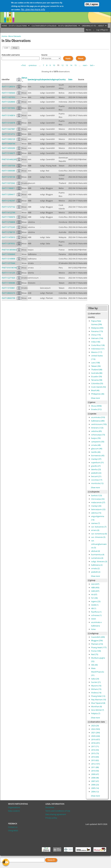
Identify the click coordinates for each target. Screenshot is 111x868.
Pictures (19, 79)
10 (54, 65)
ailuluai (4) (96, 551)
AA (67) (94, 594)
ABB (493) (95, 587)
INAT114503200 (8, 148)
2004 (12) (95, 792)
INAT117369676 (8, 217)
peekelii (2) (96, 572)
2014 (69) (95, 757)
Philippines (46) (98, 394)
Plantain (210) (97, 644)
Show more (95, 398)
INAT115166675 (8, 153)
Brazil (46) (95, 390)
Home (4, 36)
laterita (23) (96, 469)
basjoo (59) (96, 438)
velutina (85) (96, 431)
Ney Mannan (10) (99, 700)
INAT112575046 (8, 263)
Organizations (14, 807)
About (102, 26)
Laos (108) (96, 363)
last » (92, 65)
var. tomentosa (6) (99, 534)
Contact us (13, 827)
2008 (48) (95, 778)
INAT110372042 (8, 183)
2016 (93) (95, 750)
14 (71, 65)
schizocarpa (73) (98, 435)
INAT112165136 (8, 177)
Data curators (14, 811)
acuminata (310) (98, 417)
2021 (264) (96, 733)
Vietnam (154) (97, 338)
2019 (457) (96, 739)
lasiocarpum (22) (98, 509)
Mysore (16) (96, 686)
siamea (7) (96, 523)
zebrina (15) (96, 513)
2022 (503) (96, 729)
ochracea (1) (96, 615)
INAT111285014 (8, 87)
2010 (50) (95, 771)
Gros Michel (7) (98, 710)
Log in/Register (102, 30)
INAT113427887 (8, 129)
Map (15, 48)
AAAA (94, 619)
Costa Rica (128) (98, 345)
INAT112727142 (8, 207)
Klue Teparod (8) (98, 703)
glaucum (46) (97, 449)
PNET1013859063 (9, 250)
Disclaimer (50, 807)
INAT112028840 (8, 102)
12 (62, 65)
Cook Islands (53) (98, 387)
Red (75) (95, 654)
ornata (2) (95, 568)
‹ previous (32, 65)
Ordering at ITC (89, 26)
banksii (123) (97, 495)
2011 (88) (95, 767)
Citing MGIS (13, 831)
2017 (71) (95, 746)
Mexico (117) (97, 352)
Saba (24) (95, 679)
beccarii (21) (96, 476)
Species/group (34, 79)
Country (62, 79)
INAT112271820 (8, 278)
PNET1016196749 (9, 268)
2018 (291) (96, 743)
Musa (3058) (96, 406)
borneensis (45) (98, 455)
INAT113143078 (8, 123)
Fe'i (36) (94, 598)
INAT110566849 (8, 254)
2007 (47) (95, 781)
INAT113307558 (8, 166)
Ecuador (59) (97, 376)
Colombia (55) (97, 383)
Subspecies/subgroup (49, 79)
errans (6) (95, 530)
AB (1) (94, 608)
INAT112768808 (8, 222)
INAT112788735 (8, 232)
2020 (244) (96, 736)
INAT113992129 (8, 139)
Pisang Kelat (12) (98, 696)
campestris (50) (98, 442)
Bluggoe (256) (97, 640)
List (7, 48)
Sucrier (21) (96, 682)
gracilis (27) (96, 466)
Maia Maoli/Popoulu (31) (98, 672)
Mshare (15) (96, 689)
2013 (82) (95, 760)
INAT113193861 (8, 288)
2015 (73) (95, 753)
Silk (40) (94, 665)
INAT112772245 (8, 227)
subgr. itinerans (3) (99, 561)
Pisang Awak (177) (99, 647)
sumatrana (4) (97, 558)
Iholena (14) (96, 693)
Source (44, 55)
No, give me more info (33, 9)
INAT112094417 (8, 194)
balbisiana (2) (97, 565)
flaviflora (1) (96, 612)
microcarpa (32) (98, 499)
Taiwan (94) (96, 366)
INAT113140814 (8, 115)
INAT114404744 (8, 144)
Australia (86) (97, 373)
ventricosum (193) (99, 424)
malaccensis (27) (98, 502)
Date (70, 79)
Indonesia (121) (98, 349)
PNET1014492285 (9, 159)
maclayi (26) (96, 506)
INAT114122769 (8, 212)
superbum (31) (97, 462)
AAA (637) (95, 584)
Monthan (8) (97, 706)
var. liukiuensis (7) (99, 527)
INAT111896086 (8, 283)
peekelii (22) (96, 473)
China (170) (96, 335)
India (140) (96, 342)
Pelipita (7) (96, 713)
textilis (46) (96, 452)
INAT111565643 (8, 93)
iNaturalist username (11, 55)
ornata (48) (96, 445)
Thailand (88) (97, 370)
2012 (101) (96, 764)
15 (75, 65)
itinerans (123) (97, 428)
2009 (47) (95, 774)
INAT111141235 (8, 273)
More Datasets (15, 36)
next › (85, 65)
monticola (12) (97, 483)
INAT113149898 (8, 259)
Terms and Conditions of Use (58, 811)
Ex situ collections (19, 26)
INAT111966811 (8, 188)
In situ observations (69, 26)
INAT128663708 (8, 298)
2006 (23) (95, 785)
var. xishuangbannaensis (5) (99, 544)
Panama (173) (97, 331)
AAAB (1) (95, 605)
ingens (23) (96, 601)
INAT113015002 (8, 108)
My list (88, 30)
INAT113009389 (8, 171)
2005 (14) (95, 788)
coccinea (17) (97, 480)
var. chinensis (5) (98, 537)
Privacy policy (51, 818)
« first (23, 65)
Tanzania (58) (97, 380)
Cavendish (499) (98, 637)
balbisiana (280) (98, 421)
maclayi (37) (96, 459)
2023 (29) (95, 726)
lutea (93, 629)
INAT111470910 (8, 237)
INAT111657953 (8, 97)
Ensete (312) (96, 409)
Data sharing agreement (56, 814)
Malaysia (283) (97, 328)
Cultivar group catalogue (44, 26)
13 (67, 65)
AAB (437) (95, 591)
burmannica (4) (98, 554)
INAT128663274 (8, 293)
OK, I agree (92, 4)
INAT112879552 (8, 243)
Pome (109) (96, 651)
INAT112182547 (8, 201)
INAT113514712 (8, 134)
